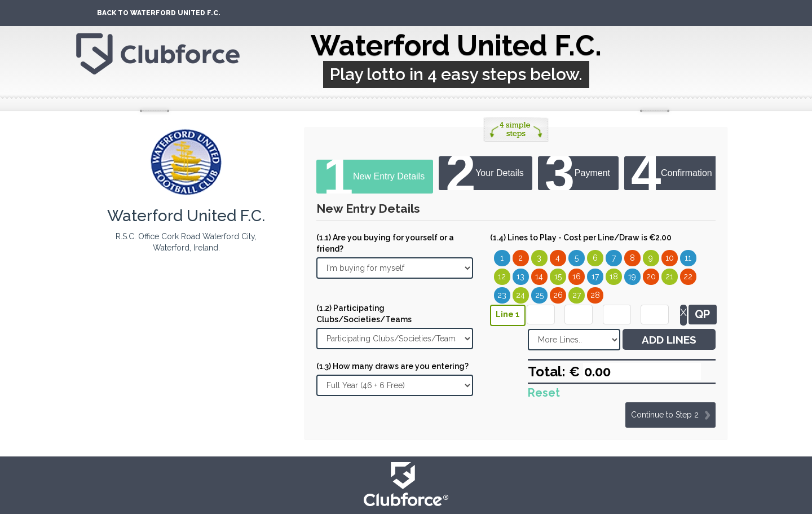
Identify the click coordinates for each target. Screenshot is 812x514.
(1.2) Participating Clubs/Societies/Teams (364, 314)
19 (632, 276)
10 (670, 258)
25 (539, 295)
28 (595, 295)
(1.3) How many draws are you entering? (392, 366)
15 (558, 276)
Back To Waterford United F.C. (159, 13)
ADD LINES (669, 340)
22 (688, 276)
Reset (544, 393)
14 (539, 276)
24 (520, 295)
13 (520, 276)
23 (502, 295)
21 (669, 276)
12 (502, 276)
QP (702, 314)
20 (651, 276)
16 (577, 276)
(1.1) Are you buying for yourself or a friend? (385, 243)
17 (595, 276)
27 (577, 295)
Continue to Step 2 (665, 415)
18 (614, 276)
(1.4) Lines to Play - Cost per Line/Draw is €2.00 (581, 238)
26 (558, 295)
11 (688, 258)
